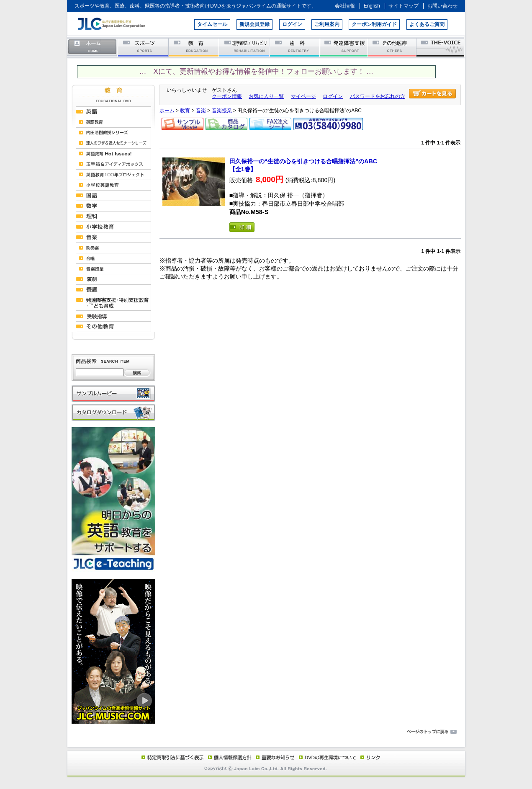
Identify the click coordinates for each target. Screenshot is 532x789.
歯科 (295, 47)
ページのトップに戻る (266, 732)
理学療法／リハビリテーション (245, 47)
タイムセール (212, 24)
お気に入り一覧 (266, 96)
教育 (194, 47)
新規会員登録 (254, 24)
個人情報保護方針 (229, 757)
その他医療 (393, 47)
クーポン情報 (227, 96)
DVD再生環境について (328, 757)
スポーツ (143, 47)
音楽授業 (222, 111)
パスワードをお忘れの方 (378, 96)
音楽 (201, 111)
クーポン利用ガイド (374, 24)
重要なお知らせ (273, 757)
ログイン (292, 24)
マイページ (303, 96)
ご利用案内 (327, 24)
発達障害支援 (345, 47)
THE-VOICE (441, 47)
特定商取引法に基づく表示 (172, 757)
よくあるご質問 (427, 24)
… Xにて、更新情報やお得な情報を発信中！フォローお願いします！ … (256, 71)
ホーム (93, 47)
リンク (370, 757)
